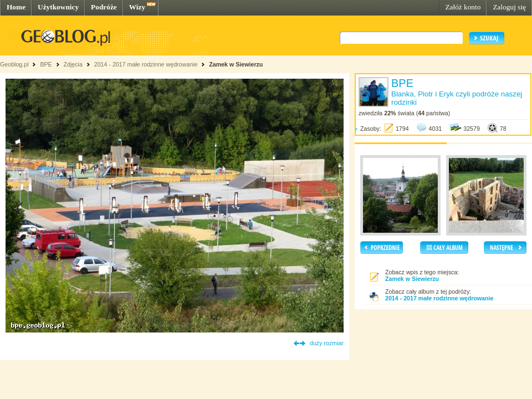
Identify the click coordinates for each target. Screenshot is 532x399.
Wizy (137, 7)
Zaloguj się (509, 7)
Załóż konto (463, 7)
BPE (46, 64)
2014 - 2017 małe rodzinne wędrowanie (147, 64)
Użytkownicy (58, 7)
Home (16, 7)
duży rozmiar (327, 343)
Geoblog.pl (14, 64)
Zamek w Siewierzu (236, 64)
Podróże (104, 7)
